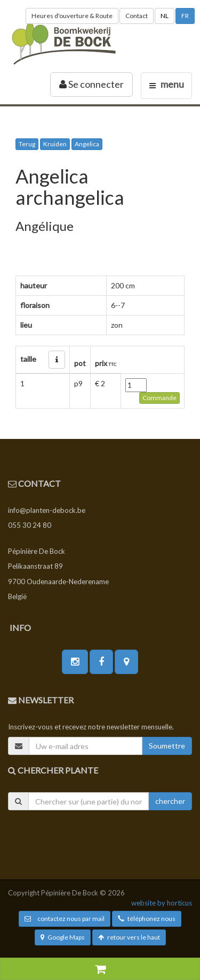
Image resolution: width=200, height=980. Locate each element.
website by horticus (162, 903)
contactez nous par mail (65, 919)
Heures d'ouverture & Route (72, 16)
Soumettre (167, 746)
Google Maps (63, 937)
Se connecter (91, 84)
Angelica (87, 144)
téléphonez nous (147, 919)
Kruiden (55, 144)
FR (185, 16)
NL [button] (165, 16)
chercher (170, 801)
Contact (137, 16)
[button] (57, 360)
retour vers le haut (129, 937)
